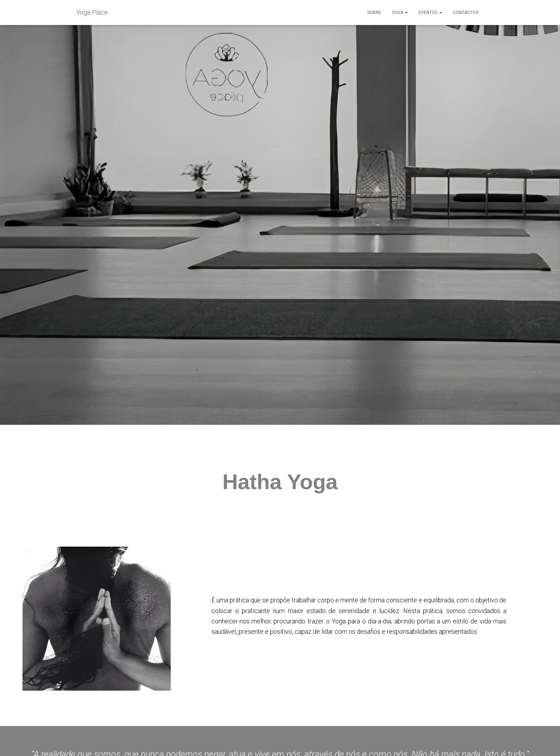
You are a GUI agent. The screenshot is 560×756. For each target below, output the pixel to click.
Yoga (400, 13)
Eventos (430, 13)
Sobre (374, 13)
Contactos (466, 13)
